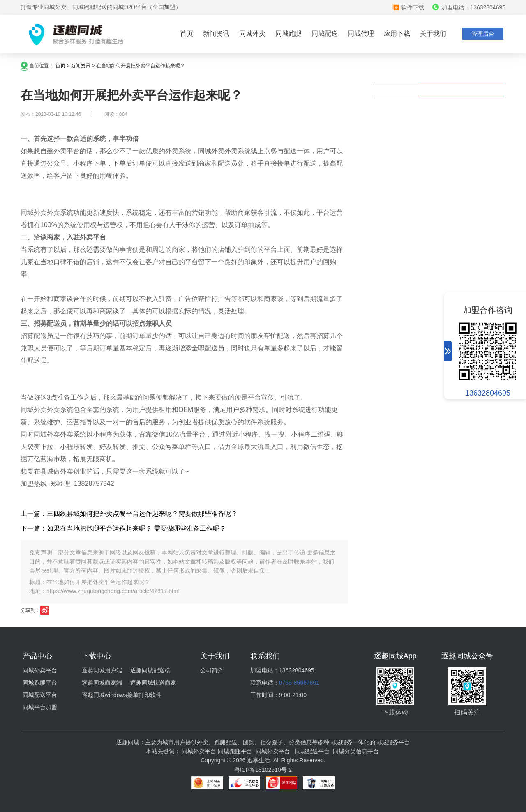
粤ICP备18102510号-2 (263, 770)
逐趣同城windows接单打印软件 (122, 695)
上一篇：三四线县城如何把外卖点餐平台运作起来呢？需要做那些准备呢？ (129, 514)
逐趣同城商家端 (102, 683)
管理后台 (483, 34)
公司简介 (212, 670)
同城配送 (325, 33)
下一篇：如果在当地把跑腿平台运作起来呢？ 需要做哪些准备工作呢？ (123, 528)
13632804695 (488, 393)
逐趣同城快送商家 (153, 683)
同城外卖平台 (40, 670)
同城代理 (361, 33)
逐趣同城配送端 (150, 670)
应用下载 (397, 33)
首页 (187, 33)
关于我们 (433, 33)
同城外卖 (252, 33)
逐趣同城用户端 (102, 670)
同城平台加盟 (40, 707)
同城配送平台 (40, 695)
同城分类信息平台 (356, 751)
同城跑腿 (288, 33)
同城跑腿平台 (40, 683)
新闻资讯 (216, 33)
